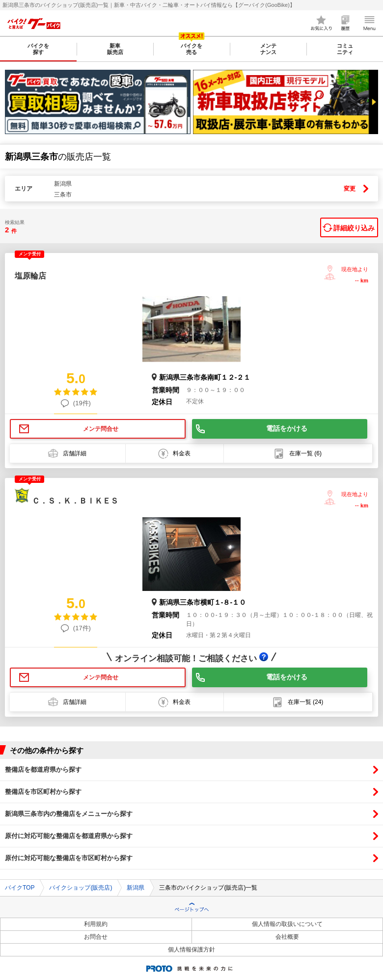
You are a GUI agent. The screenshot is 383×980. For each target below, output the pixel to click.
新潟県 (136, 888)
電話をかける (287, 428)
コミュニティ (345, 49)
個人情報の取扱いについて (287, 924)
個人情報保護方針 (191, 950)
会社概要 (287, 937)
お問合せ (96, 937)
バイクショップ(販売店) (81, 888)
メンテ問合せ (101, 429)
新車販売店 (115, 49)
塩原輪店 (30, 276)
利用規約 (96, 924)
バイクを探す (38, 49)
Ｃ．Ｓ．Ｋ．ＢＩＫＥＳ (75, 501)
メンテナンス (268, 49)
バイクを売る (191, 49)
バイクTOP (20, 888)
